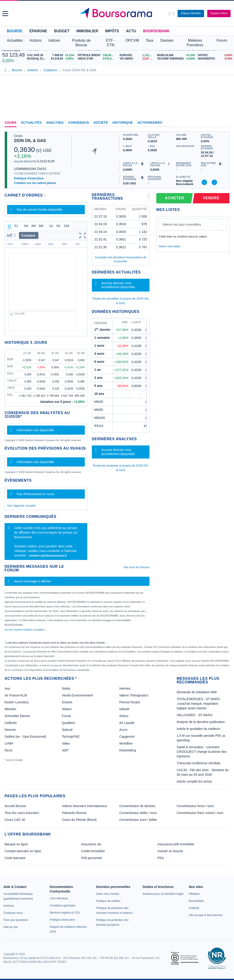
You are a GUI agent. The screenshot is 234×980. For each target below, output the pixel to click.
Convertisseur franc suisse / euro (200, 813)
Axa (7, 688)
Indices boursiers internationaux (85, 806)
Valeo (66, 743)
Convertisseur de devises (137, 806)
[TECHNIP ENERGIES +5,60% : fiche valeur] (176, 59)
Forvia (66, 716)
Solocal (67, 730)
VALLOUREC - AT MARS (194, 715)
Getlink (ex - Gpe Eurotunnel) (25, 737)
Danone (10, 730)
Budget (62, 31)
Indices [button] (54, 40)
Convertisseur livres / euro (195, 806)
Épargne (38, 31)
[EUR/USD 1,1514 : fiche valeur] (137, 55)
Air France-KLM (16, 695)
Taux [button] (150, 40)
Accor (123, 730)
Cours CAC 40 (15, 820)
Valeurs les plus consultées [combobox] (182, 224)
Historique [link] (123, 123)
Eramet (67, 702)
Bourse (15, 31)
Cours (11, 123)
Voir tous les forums (136, 567)
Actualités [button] (15, 40)
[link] (9, 906)
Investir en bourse (170, 851)
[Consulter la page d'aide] (173, 14)
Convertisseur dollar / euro (138, 813)
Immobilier (87, 31)
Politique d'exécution (29, 178)
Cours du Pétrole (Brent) (79, 820)
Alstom (67, 709)
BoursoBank (156, 31)
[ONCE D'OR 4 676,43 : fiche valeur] (97, 59)
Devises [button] (167, 40)
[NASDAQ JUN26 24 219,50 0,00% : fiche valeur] (51, 59)
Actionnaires (150, 123)
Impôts (112, 31)
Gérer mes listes (170, 246)
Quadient (68, 723)
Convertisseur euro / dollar (138, 820)
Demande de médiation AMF (197, 692)
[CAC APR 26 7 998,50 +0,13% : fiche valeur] (51, 55)
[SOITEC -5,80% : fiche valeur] (215, 55)
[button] (5, 14)
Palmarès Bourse (74, 813)
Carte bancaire (15, 858)
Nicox (9, 750)
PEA (161, 858)
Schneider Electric (17, 716)
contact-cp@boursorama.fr (48, 556)
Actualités (31, 123)
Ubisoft (124, 709)
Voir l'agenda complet (21, 506)
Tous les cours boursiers (22, 813)
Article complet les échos (194, 781)
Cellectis (11, 723)
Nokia (66, 688)
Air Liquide (127, 723)
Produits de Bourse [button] (81, 43)
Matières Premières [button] (195, 43)
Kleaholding (128, 750)
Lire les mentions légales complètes (25, 630)
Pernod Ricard (130, 702)
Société (101, 123)
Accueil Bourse (15, 806)
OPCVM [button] (132, 40)
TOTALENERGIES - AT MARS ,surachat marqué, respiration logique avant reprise (198, 704)
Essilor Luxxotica (17, 702)
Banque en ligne (16, 844)
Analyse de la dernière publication (201, 722)
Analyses (55, 123)
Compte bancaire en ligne (23, 851)
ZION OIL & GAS (30, 141)
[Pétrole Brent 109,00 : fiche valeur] (97, 55)
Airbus (124, 716)
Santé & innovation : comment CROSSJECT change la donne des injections (202, 752)
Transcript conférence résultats (199, 763)
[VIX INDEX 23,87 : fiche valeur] (137, 59)
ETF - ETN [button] (111, 43)
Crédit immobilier (93, 851)
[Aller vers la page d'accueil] (118, 14)
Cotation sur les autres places (35, 183)
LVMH (9, 743)
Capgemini (127, 737)
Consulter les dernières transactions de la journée (121, 259)
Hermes (125, 688)
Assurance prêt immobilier (176, 844)
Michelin (10, 709)
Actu (131, 31)
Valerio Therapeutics (134, 695)
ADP (65, 750)
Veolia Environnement (77, 695)
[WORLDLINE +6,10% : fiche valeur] (176, 55)
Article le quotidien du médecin (198, 729)
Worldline (126, 743)
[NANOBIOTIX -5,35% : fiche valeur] (215, 59)
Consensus (79, 123)
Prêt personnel (92, 858)
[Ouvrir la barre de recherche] (169, 14)
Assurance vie (91, 844)
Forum (222, 40)
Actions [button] (35, 40)
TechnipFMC (71, 737)
